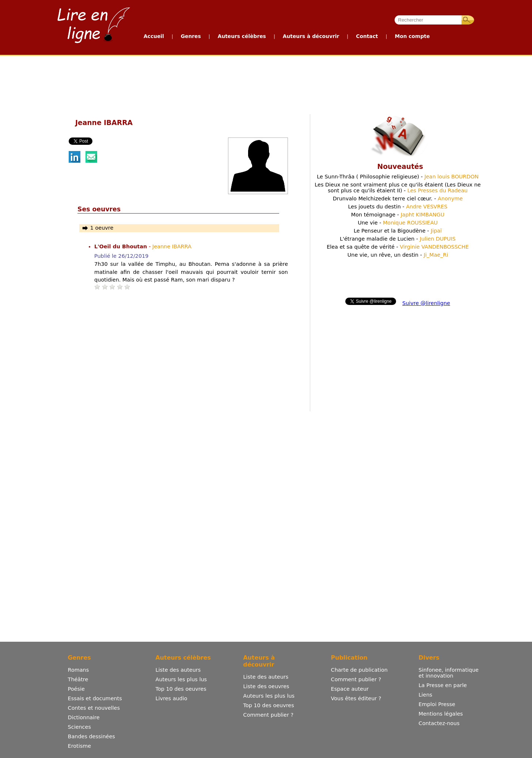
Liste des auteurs (178, 670)
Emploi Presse (437, 704)
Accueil (154, 36)
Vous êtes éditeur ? (356, 698)
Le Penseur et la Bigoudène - (398, 231)
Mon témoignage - (398, 215)
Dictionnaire (84, 717)
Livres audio (172, 698)
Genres (191, 36)
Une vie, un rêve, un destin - (398, 255)
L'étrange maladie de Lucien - (398, 239)
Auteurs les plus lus (181, 679)
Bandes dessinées (92, 736)
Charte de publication (359, 670)
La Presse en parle (443, 685)
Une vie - (398, 223)
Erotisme (80, 746)
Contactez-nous (439, 723)
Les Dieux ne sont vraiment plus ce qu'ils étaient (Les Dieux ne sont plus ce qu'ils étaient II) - (398, 188)
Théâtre (78, 679)
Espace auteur (350, 689)
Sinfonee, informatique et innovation (449, 673)
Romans (79, 670)
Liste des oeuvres (266, 686)
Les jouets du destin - (398, 207)
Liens (426, 695)
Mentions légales (441, 714)
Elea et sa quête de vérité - (398, 247)
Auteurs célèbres (242, 36)
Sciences (79, 727)
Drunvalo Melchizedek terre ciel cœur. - (398, 199)
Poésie (76, 689)
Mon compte (412, 36)
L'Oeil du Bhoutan (121, 246)
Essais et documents (95, 698)
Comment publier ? (268, 715)
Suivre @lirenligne (426, 303)
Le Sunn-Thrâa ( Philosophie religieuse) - (398, 177)
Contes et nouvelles (94, 708)
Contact (367, 36)
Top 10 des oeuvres (181, 689)
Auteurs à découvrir (311, 36)
